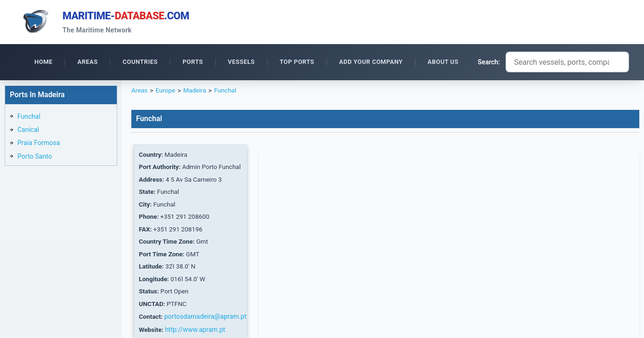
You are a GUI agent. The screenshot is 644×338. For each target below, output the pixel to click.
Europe (166, 92)
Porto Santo (35, 158)
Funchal (29, 118)
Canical (28, 131)
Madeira (197, 92)
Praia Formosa (39, 144)
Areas (140, 92)
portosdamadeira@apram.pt (207, 323)
